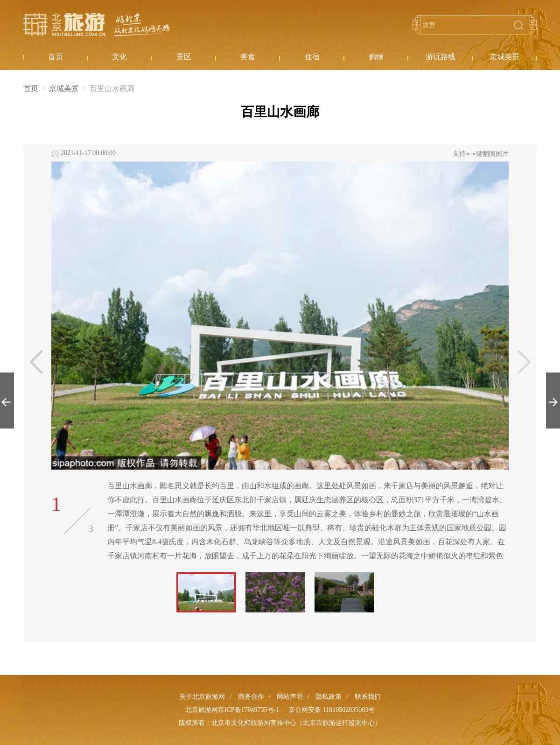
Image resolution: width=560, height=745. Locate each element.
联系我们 (368, 697)
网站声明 (290, 697)
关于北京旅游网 (202, 697)
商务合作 (251, 697)
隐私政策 (329, 697)
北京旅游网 (97, 25)
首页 (31, 88)
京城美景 (64, 88)
